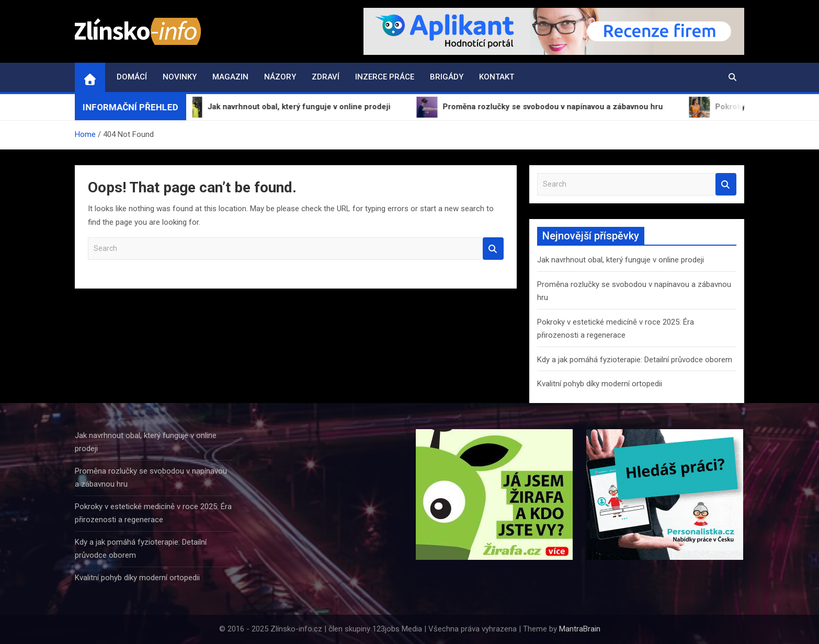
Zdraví (326, 77)
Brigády (447, 77)
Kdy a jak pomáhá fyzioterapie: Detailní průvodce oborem (635, 360)
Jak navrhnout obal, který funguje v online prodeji (621, 260)
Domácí (132, 77)
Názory (280, 77)
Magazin (230, 77)
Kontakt (497, 77)
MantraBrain (580, 629)
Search (493, 249)
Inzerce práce (385, 77)
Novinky (180, 77)
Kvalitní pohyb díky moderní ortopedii (600, 384)
